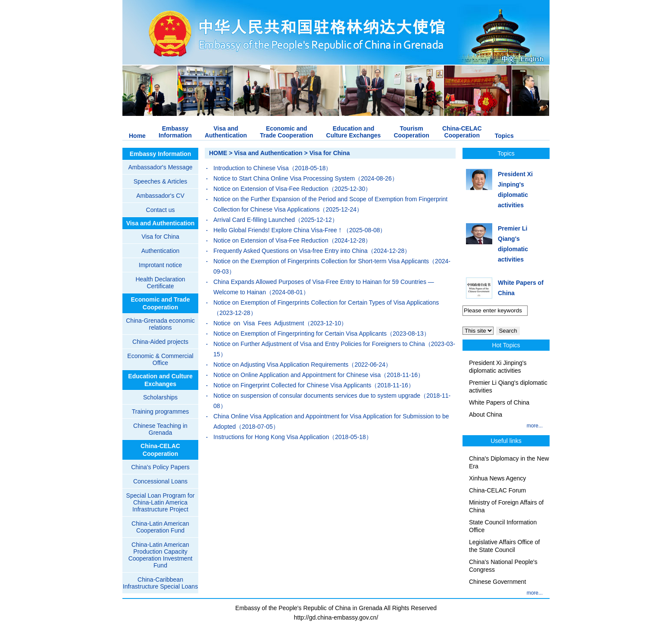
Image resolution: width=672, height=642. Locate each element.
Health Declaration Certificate (160, 283)
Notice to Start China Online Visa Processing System (284, 178)
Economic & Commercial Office (160, 359)
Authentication (161, 251)
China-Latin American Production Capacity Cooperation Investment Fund (161, 555)
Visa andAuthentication (226, 132)
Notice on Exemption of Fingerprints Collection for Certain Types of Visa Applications (326, 302)
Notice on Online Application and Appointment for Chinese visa (297, 375)
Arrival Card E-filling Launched (254, 220)
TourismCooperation (411, 132)
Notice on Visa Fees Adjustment (259, 323)
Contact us (161, 210)
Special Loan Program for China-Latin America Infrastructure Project (161, 502)
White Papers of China (499, 402)
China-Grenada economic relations (160, 324)
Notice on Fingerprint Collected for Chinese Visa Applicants (292, 385)
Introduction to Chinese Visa (251, 168)
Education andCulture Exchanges (354, 132)
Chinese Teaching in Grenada (160, 429)
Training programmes (161, 411)
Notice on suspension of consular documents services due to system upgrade (317, 396)
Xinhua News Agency (497, 478)
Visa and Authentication (161, 223)
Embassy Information (160, 154)
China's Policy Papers (160, 467)
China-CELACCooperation (462, 132)
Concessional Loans (160, 481)
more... (535, 426)
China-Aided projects (160, 342)
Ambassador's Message (161, 167)
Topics (504, 136)
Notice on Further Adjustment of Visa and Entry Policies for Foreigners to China (319, 344)
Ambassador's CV (160, 196)
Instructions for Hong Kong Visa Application (271, 437)
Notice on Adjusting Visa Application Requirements (281, 365)
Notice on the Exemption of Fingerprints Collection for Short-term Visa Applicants (321, 261)
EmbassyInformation (175, 132)
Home (137, 136)
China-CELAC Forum (497, 490)
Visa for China (160, 237)
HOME (218, 153)
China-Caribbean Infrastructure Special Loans (160, 583)
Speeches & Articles (161, 181)
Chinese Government (497, 582)
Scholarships (160, 397)
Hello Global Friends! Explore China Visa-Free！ (278, 230)
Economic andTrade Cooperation (287, 132)
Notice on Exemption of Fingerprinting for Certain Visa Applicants (300, 333)
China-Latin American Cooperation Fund (160, 527)
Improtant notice (160, 265)
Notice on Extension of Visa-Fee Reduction (271, 189)
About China (486, 414)
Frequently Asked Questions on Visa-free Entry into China (291, 251)
